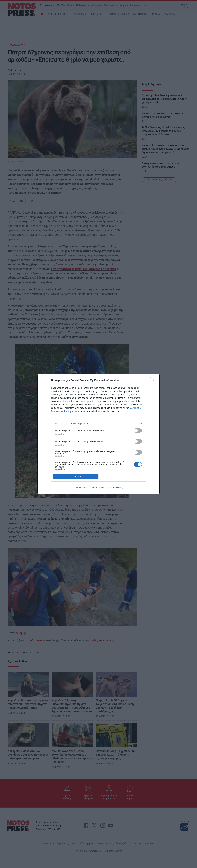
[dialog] (98, 434)
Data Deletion (81, 488)
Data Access (98, 488)
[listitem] (98, 424)
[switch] (138, 431)
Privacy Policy (116, 488)
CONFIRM (76, 476)
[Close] (153, 380)
